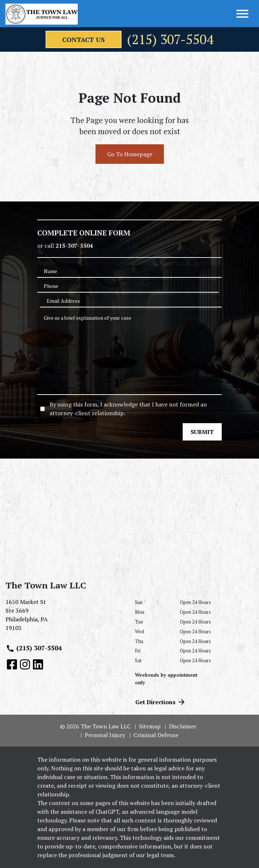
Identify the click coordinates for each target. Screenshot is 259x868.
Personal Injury (105, 735)
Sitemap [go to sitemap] (150, 726)
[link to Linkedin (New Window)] (38, 664)
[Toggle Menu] (242, 14)
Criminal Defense (156, 735)
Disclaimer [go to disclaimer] (183, 726)
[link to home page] (42, 14)
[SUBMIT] (202, 432)
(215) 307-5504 (170, 39)
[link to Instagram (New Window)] (25, 664)
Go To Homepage (130, 154)
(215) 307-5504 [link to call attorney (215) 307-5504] (34, 648)
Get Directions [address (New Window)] (161, 702)
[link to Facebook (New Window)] (12, 664)
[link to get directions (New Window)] (65, 618)
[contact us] (84, 39)
